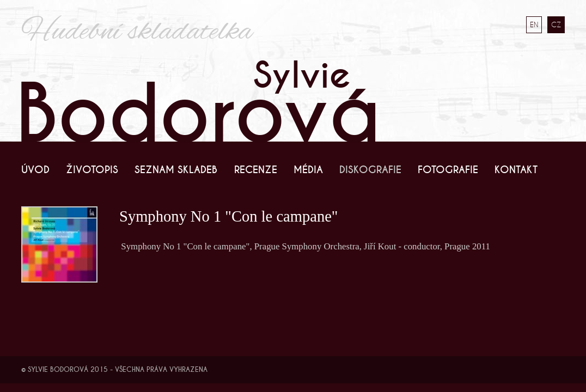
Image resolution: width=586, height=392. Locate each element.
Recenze (256, 170)
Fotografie (448, 170)
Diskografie (370, 170)
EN (534, 24)
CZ (556, 24)
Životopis (92, 170)
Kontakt (516, 170)
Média (308, 170)
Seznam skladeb (176, 170)
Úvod (35, 170)
